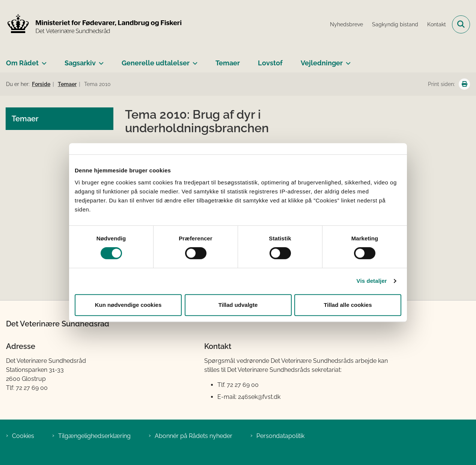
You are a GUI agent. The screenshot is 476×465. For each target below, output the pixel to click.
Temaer (228, 63)
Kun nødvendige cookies (128, 305)
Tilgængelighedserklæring (94, 436)
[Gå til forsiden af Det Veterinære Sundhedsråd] (91, 24)
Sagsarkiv (80, 63)
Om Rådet (22, 63)
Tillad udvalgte (238, 305)
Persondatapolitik (280, 436)
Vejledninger (322, 63)
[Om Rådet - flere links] (43, 60)
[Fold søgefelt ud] (461, 24)
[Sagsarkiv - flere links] (100, 60)
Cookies (23, 436)
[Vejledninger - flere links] (347, 60)
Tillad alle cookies (348, 305)
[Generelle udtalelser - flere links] (194, 60)
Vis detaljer (372, 281)
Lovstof (270, 63)
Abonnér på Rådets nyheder (194, 436)
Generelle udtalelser (156, 63)
